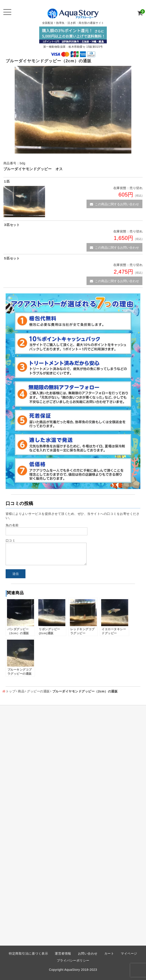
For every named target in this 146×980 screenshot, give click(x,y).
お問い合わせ (88, 953)
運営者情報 (63, 953)
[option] (73, 110)
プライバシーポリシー (73, 960)
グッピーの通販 (38, 691)
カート (109, 953)
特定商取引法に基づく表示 (28, 953)
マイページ (129, 953)
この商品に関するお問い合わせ (114, 204)
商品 (21, 691)
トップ (11, 691)
